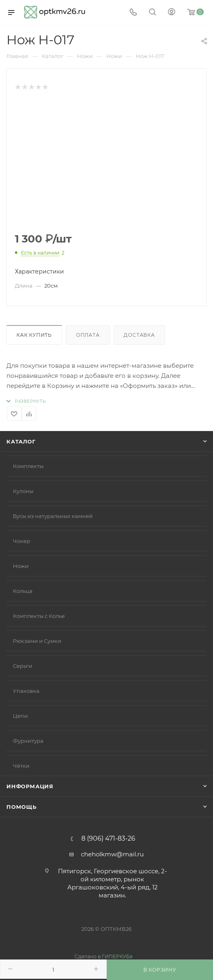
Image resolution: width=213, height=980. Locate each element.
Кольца (23, 591)
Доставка (139, 335)
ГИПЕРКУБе (117, 956)
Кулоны (23, 491)
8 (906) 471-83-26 (108, 839)
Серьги (23, 666)
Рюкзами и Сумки (37, 641)
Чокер (22, 541)
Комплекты (28, 466)
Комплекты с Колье (39, 616)
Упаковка (26, 691)
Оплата (88, 335)
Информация (30, 786)
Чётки (21, 766)
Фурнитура (28, 741)
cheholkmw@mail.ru (112, 854)
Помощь (22, 807)
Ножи (21, 566)
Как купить (34, 335)
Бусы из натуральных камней (53, 516)
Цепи (20, 716)
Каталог (21, 441)
